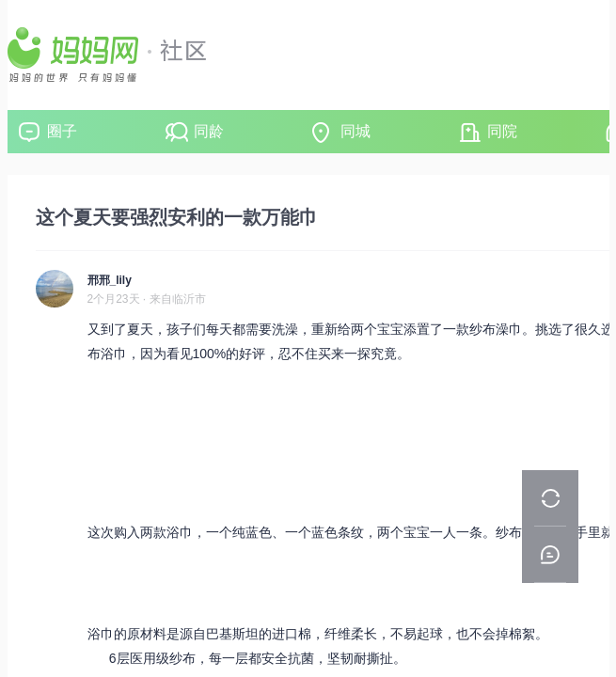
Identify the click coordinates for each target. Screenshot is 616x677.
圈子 (62, 131)
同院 (502, 131)
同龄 (209, 131)
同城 (355, 131)
